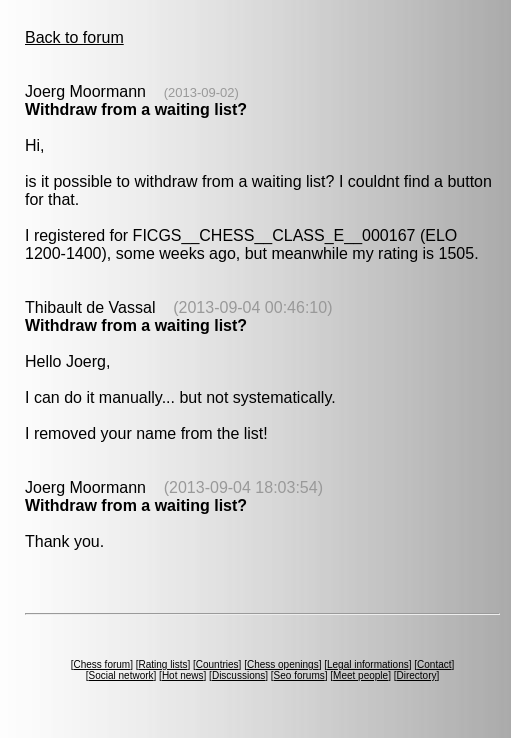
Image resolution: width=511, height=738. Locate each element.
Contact (434, 664)
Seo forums (299, 675)
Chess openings (283, 664)
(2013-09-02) (201, 92)
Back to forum (74, 37)
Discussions (238, 675)
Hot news (183, 675)
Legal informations (368, 664)
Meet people (360, 675)
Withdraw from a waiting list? (136, 109)
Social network (121, 675)
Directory (416, 675)
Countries (217, 664)
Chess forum (101, 664)
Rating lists (163, 664)
